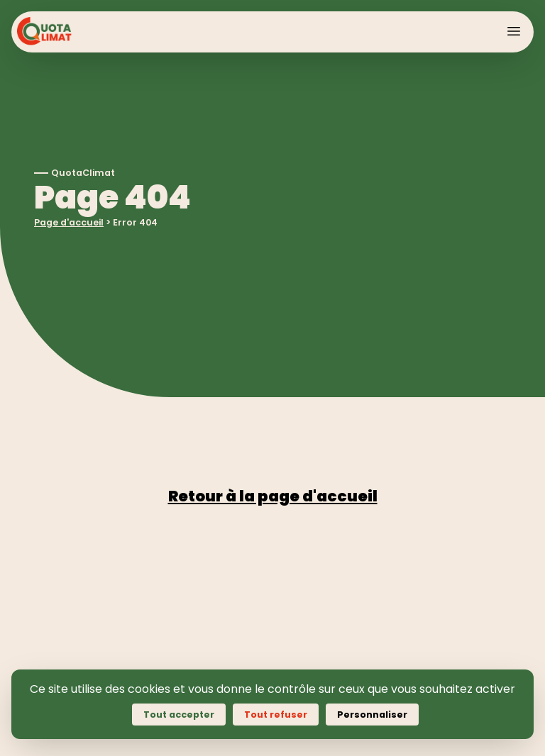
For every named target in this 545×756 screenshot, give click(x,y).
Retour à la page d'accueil (273, 496)
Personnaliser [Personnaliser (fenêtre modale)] (372, 715)
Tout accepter (179, 715)
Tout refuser (276, 715)
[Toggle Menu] (514, 31)
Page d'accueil (69, 222)
